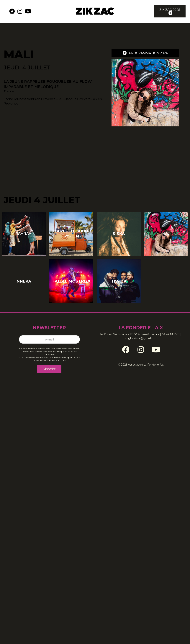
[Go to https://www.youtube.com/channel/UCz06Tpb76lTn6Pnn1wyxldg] (155, 347)
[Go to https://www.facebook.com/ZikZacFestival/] (126, 347)
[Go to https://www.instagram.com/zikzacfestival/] (141, 347)
